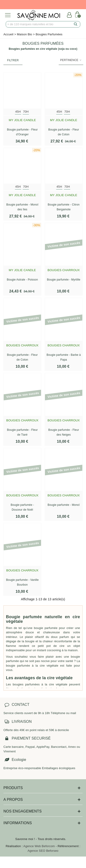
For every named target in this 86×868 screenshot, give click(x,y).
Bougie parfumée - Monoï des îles (22, 207)
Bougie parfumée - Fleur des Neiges (64, 432)
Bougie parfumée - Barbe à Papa (64, 357)
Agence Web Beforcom (39, 846)
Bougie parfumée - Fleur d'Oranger (22, 132)
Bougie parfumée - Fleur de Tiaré (22, 432)
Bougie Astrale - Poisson (22, 280)
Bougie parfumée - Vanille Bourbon (22, 582)
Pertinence (71, 60)
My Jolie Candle (22, 120)
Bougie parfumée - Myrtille (64, 280)
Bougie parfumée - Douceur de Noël (22, 507)
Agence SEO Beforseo (43, 851)
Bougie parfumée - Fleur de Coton (64, 132)
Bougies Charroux (64, 270)
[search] (76, 24)
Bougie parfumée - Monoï (64, 505)
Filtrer (13, 60)
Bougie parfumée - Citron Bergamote (64, 207)
